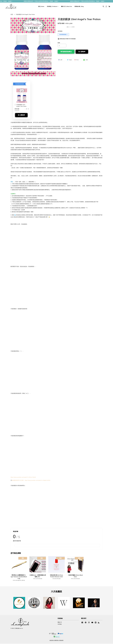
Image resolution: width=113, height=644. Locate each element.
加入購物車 (21, 115)
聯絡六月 (60, 623)
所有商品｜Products (53, 7)
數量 (59, 43)
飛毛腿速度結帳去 (66, 52)
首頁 (12, 15)
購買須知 (56, 641)
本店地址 (60, 624)
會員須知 (52, 641)
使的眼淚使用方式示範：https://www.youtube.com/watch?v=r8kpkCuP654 (31, 481)
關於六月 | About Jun (67, 7)
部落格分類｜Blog (79, 7)
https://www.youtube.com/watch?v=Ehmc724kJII (23, 477)
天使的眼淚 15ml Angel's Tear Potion (21, 106)
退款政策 (61, 641)
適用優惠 (60, 31)
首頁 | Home (41, 7)
